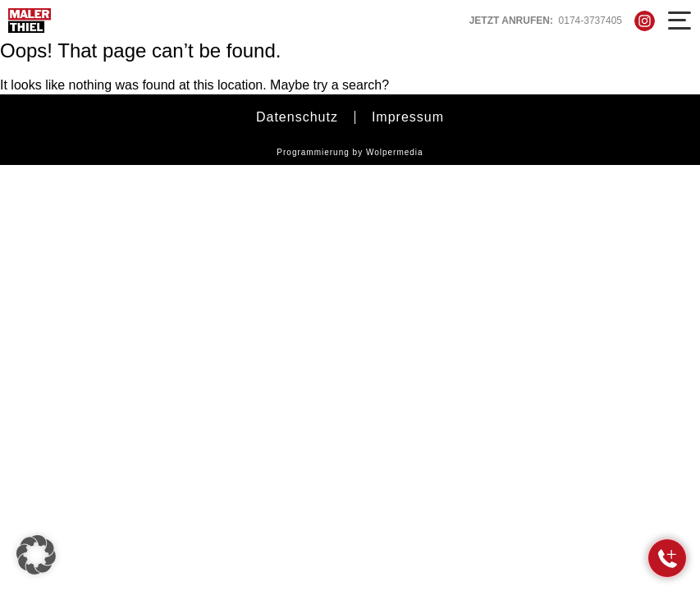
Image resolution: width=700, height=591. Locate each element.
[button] (36, 555)
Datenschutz (297, 117)
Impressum (408, 117)
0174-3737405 (590, 21)
